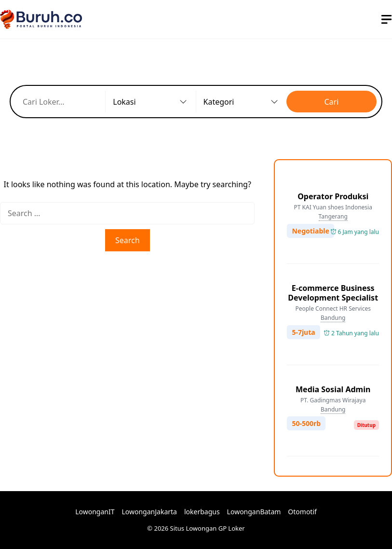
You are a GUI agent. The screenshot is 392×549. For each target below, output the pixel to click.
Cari (331, 102)
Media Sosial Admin (333, 389)
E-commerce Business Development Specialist (333, 293)
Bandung (333, 318)
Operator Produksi (333, 196)
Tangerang (333, 216)
